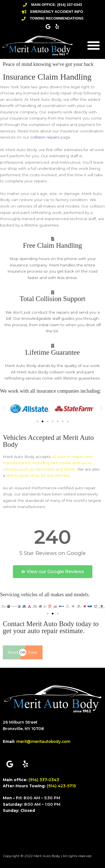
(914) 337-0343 (44, 780)
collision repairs (45, 137)
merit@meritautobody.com (43, 741)
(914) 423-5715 (61, 786)
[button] (94, 45)
